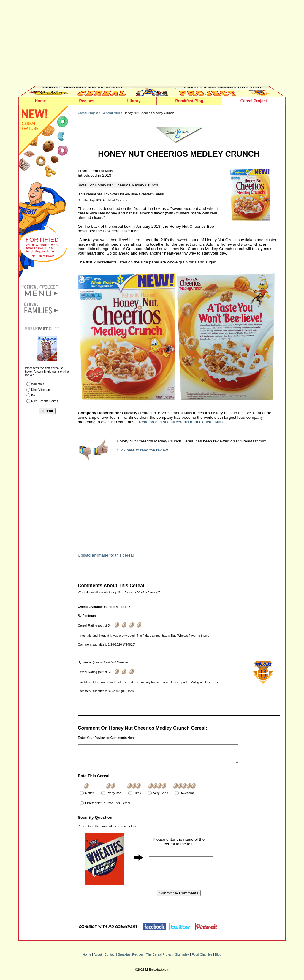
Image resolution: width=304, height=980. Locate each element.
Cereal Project (254, 101)
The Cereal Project (159, 958)
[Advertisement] (152, 45)
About (98, 958)
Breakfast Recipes (131, 958)
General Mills (111, 113)
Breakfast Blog (189, 101)
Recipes (87, 101)
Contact (110, 958)
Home (40, 101)
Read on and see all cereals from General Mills (181, 422)
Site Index (182, 958)
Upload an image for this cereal (106, 555)
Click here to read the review (142, 450)
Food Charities (202, 958)
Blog (218, 958)
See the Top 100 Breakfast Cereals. (103, 200)
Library (134, 101)
